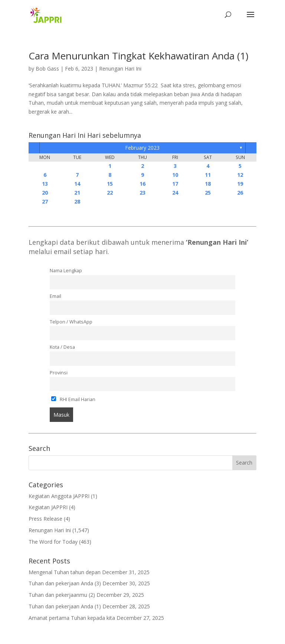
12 (240, 175)
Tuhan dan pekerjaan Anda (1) (65, 606)
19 (240, 184)
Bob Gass (47, 69)
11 (208, 175)
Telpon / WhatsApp (71, 322)
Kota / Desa (62, 347)
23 (142, 193)
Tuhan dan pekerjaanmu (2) (62, 595)
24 (175, 193)
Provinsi (59, 373)
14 (77, 184)
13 (45, 184)
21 (77, 193)
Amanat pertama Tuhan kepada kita (72, 618)
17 (175, 184)
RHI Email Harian (73, 399)
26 (240, 193)
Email (55, 296)
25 (208, 193)
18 (208, 184)
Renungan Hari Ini (120, 69)
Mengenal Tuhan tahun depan (65, 572)
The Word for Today (53, 542)
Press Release (45, 519)
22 (110, 193)
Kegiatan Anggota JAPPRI (59, 496)
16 (142, 184)
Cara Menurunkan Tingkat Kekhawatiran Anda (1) (138, 56)
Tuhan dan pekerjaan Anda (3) (65, 583)
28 (77, 201)
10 (175, 175)
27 (45, 201)
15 (110, 184)
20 (45, 193)
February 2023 (142, 148)
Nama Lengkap (66, 271)
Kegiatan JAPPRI (48, 507)
